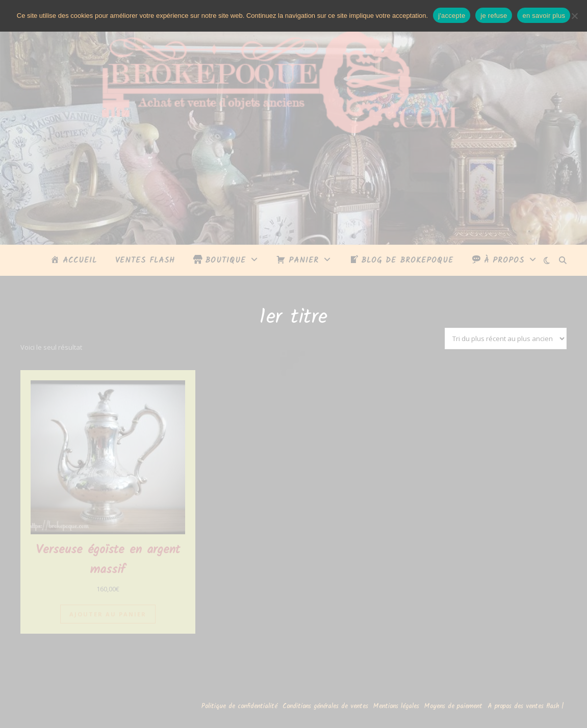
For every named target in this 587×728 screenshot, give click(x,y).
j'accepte (452, 16)
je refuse (494, 16)
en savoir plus (544, 16)
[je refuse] (574, 16)
